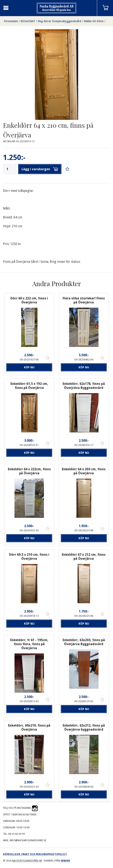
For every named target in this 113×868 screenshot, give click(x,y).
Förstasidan (11, 21)
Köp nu (29, 367)
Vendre (65, 861)
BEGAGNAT (28, 21)
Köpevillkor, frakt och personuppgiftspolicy (35, 854)
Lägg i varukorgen (40, 169)
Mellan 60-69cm (94, 21)
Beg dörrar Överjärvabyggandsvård (60, 21)
